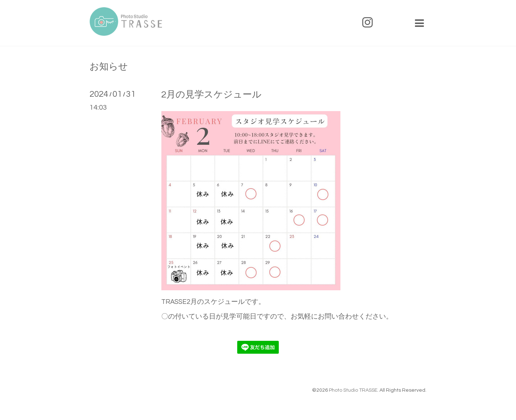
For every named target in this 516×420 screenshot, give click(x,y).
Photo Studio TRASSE (353, 390)
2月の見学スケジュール (211, 95)
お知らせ (109, 67)
